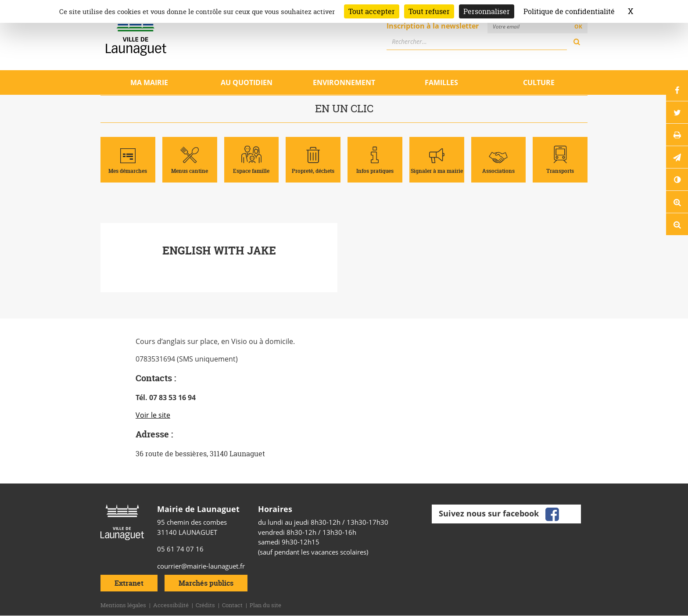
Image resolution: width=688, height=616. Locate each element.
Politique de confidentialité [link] (569, 11)
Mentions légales (123, 605)
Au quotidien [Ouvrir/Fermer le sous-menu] (247, 82)
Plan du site (265, 605)
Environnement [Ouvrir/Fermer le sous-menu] (344, 82)
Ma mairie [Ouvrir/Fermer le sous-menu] (149, 82)
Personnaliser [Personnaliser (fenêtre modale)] (487, 11)
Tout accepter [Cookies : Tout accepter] (372, 11)
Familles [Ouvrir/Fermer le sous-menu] (441, 82)
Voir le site (153, 415)
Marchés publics (206, 583)
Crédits (205, 605)
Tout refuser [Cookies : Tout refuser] (429, 11)
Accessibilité (171, 605)
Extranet (129, 583)
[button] (677, 157)
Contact (232, 605)
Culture (539, 82)
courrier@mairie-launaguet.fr (201, 566)
